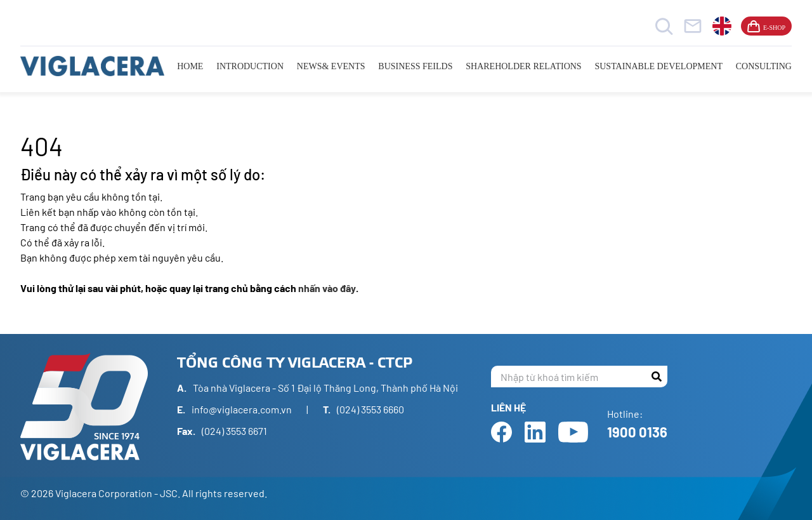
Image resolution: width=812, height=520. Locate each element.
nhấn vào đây (327, 288)
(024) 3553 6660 (370, 409)
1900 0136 (637, 432)
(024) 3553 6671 (234, 431)
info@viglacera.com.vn (242, 409)
